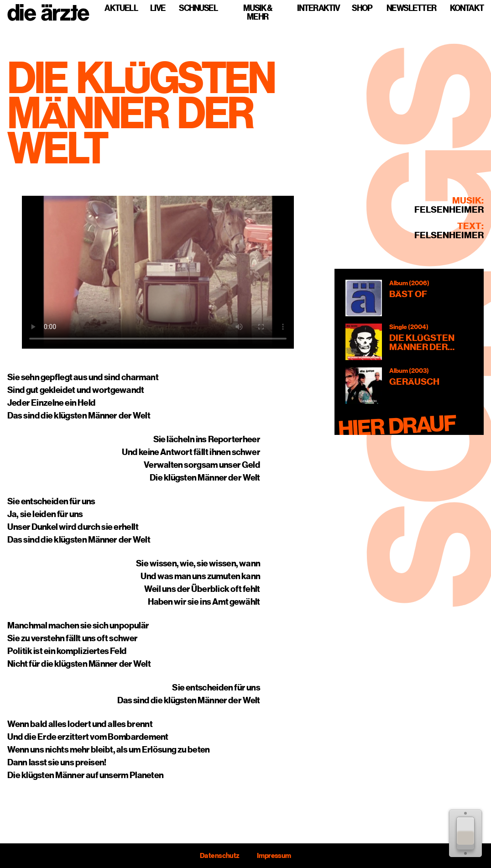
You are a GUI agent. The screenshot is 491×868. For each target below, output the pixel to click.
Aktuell (121, 8)
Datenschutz (219, 856)
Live (158, 8)
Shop (362, 8)
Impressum (274, 856)
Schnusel (198, 8)
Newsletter (411, 8)
